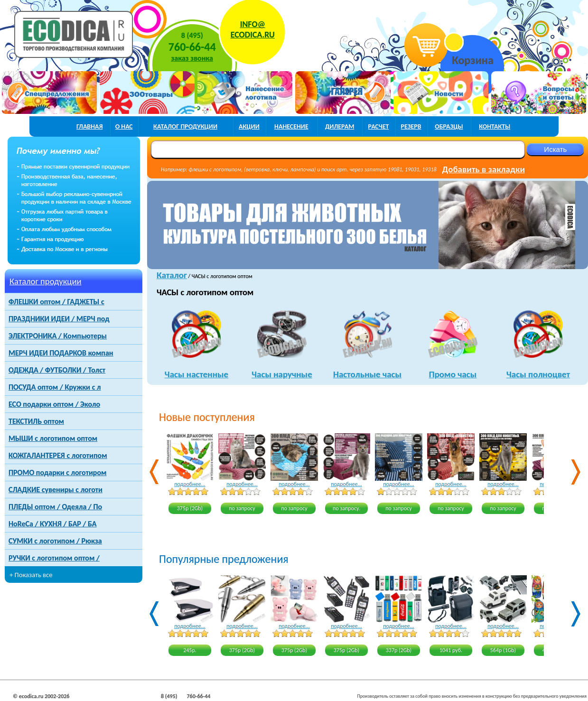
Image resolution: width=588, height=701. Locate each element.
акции (249, 126)
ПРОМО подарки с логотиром (57, 472)
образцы (449, 126)
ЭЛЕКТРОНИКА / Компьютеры (58, 336)
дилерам (340, 126)
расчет (379, 126)
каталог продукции (185, 126)
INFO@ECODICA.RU (253, 29)
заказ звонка (192, 58)
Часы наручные (282, 374)
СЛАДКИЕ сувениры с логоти (56, 490)
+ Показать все (31, 575)
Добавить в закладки (484, 169)
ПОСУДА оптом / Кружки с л (55, 387)
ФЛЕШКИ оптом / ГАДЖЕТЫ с (56, 302)
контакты (495, 126)
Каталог (172, 275)
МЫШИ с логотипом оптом (53, 438)
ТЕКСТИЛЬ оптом (36, 421)
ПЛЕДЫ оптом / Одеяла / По (55, 507)
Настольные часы (367, 374)
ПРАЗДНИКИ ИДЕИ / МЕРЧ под (59, 319)
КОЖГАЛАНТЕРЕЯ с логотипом (58, 455)
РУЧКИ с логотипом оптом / (54, 558)
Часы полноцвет (538, 374)
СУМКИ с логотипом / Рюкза (55, 541)
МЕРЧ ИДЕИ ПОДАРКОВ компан (61, 353)
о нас (124, 126)
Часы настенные (196, 374)
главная (90, 126)
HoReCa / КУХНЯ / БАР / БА (52, 524)
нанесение (291, 126)
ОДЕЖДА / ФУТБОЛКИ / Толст (57, 370)
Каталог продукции (46, 281)
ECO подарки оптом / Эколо (54, 404)
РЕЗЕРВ (411, 126)
